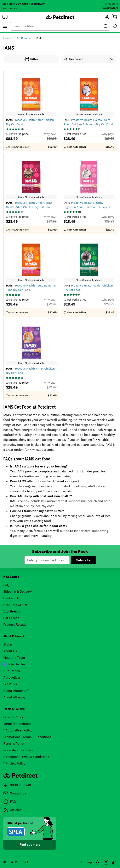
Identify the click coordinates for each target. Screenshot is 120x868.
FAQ (6, 585)
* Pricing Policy (14, 763)
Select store (110, 8)
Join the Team (16, 664)
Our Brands (12, 671)
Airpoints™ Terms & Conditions (26, 757)
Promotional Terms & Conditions (27, 737)
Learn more (9, 8)
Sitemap (86, 862)
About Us (10, 651)
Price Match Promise (18, 750)
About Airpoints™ (16, 691)
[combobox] (60, 26)
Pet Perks (10, 684)
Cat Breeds (11, 618)
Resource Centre (15, 605)
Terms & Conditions (18, 724)
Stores (8, 644)
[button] (5, 17)
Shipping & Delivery (18, 592)
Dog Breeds (12, 611)
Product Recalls (15, 625)
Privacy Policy (13, 717)
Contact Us (12, 598)
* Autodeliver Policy (18, 730)
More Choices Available (31, 114)
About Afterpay (14, 697)
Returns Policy (14, 744)
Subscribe (84, 560)
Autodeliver (12, 677)
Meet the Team (14, 658)
